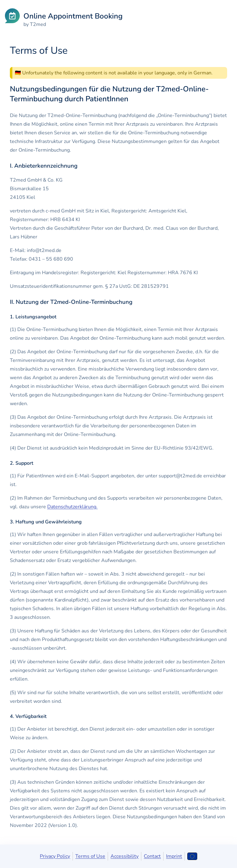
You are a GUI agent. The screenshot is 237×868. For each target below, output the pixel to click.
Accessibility (125, 856)
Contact (152, 856)
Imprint (174, 856)
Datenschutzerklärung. (72, 507)
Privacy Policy (55, 856)
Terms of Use (90, 856)
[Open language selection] (192, 856)
